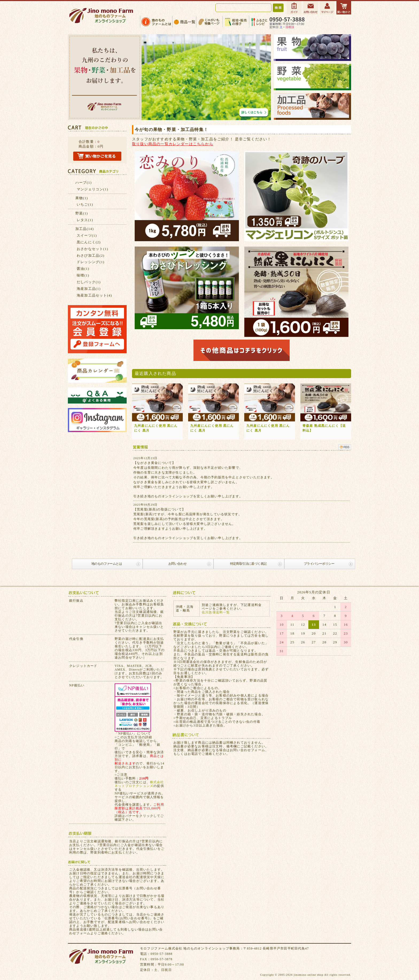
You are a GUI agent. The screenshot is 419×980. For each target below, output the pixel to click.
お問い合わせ (177, 564)
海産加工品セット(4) (94, 295)
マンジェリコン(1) (92, 189)
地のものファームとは (107, 564)
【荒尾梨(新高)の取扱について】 (159, 509)
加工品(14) (85, 229)
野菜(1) (82, 213)
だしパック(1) (89, 282)
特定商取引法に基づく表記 (248, 564)
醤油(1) (83, 269)
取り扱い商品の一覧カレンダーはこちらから (173, 144)
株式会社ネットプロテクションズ (139, 784)
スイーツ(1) (87, 235)
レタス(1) (85, 220)
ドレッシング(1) (91, 262)
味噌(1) (83, 275)
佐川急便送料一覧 (216, 612)
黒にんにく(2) (89, 242)
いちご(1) (85, 204)
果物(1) (82, 198)
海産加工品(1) (89, 289)
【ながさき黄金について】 (154, 463)
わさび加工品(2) (91, 255)
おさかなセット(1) (92, 249)
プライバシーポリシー (319, 564)
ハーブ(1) (84, 182)
